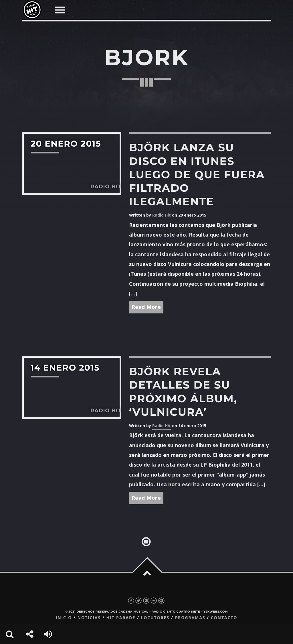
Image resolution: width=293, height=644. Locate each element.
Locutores (155, 618)
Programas (190, 618)
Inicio (64, 618)
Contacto (224, 618)
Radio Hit (162, 215)
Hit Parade (121, 618)
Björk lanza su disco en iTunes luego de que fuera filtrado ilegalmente (197, 174)
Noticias (89, 618)
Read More (146, 307)
